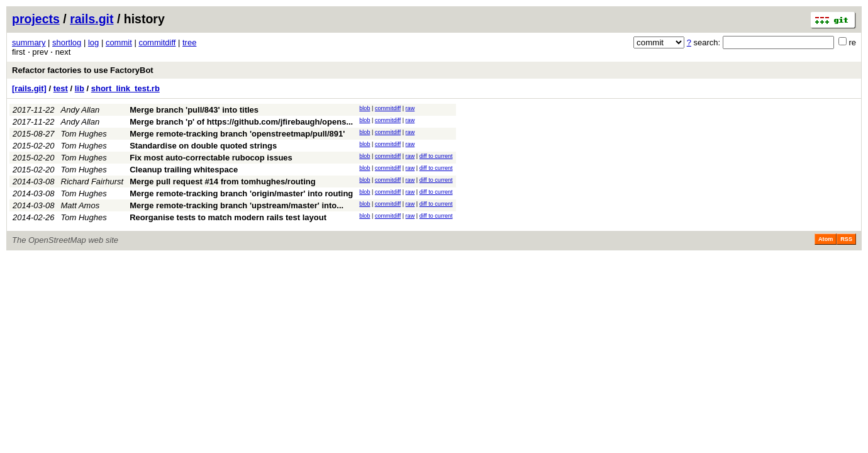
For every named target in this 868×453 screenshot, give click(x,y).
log (93, 42)
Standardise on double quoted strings (203, 146)
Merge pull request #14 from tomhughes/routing (222, 182)
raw (410, 108)
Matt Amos (81, 205)
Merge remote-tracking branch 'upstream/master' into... (236, 205)
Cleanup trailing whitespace (184, 170)
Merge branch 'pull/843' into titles (194, 110)
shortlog (67, 42)
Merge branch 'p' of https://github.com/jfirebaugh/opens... (241, 122)
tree (189, 42)
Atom (826, 239)
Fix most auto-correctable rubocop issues (211, 158)
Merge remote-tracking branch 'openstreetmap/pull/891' (237, 134)
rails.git (92, 19)
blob (364, 108)
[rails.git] (29, 88)
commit (119, 42)
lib (80, 88)
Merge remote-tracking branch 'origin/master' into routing (241, 193)
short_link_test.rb (125, 88)
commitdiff (157, 42)
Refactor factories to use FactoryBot (83, 70)
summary (29, 42)
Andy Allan (81, 110)
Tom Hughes (84, 134)
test (61, 88)
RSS (846, 239)
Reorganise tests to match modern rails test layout (228, 217)
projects (36, 19)
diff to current (436, 156)
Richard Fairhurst (92, 182)
